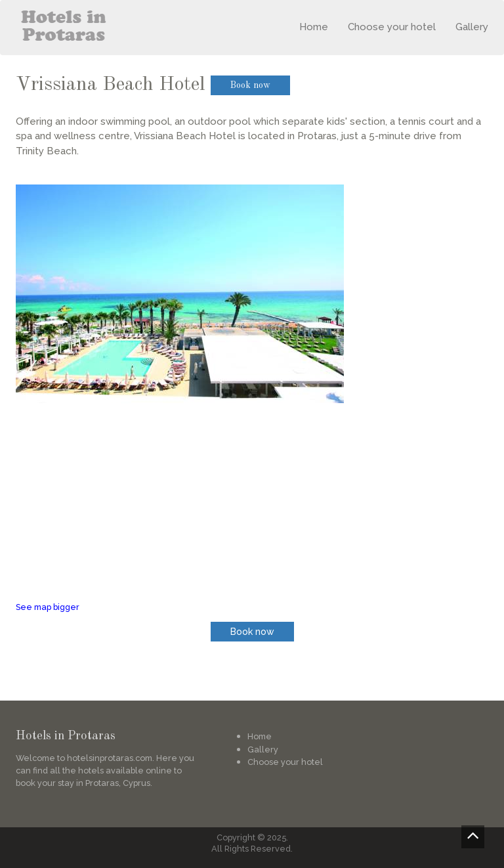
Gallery (472, 27)
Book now (250, 85)
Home (314, 27)
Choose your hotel (392, 27)
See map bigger (48, 607)
